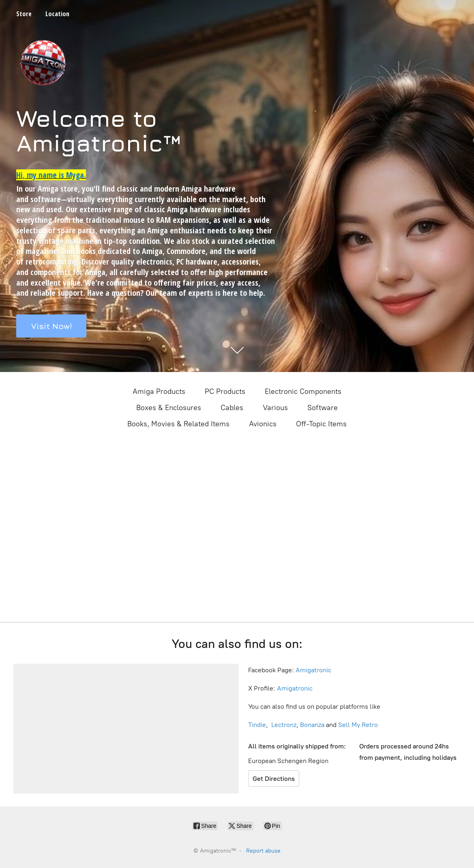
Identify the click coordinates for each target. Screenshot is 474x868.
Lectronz (284, 725)
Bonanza (312, 725)
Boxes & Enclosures (169, 408)
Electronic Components (303, 391)
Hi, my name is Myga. (51, 175)
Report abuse (263, 851)
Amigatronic (313, 670)
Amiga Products (159, 391)
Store (24, 14)
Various (275, 408)
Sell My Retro (358, 725)
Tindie (257, 725)
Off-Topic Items (321, 424)
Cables (232, 408)
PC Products (225, 391)
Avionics (263, 424)
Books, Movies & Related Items (178, 424)
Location (57, 14)
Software (323, 408)
